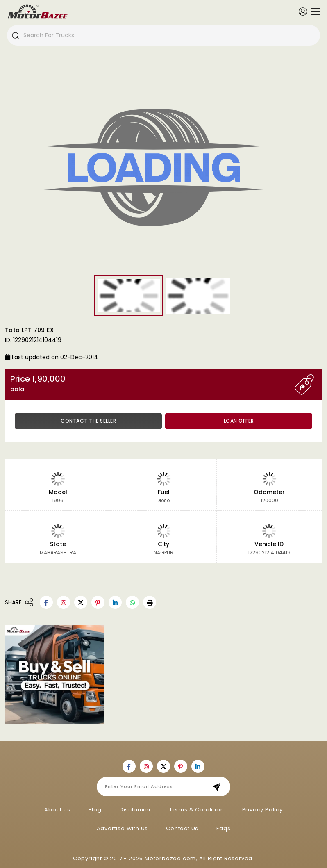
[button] (150, 602)
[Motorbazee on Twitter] (81, 602)
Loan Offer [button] (239, 421)
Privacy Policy (262, 810)
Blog (95, 810)
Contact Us (182, 828)
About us (57, 810)
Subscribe (219, 787)
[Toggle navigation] (313, 11)
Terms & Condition (197, 810)
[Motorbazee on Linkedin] (115, 602)
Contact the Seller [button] (88, 421)
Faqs (223, 828)
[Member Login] (303, 11)
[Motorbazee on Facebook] (46, 602)
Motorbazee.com (170, 858)
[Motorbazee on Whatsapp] (132, 602)
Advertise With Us (123, 828)
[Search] (15, 35)
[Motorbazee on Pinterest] (98, 602)
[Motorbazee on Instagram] (64, 602)
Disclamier (135, 810)
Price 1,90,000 (152, 384)
